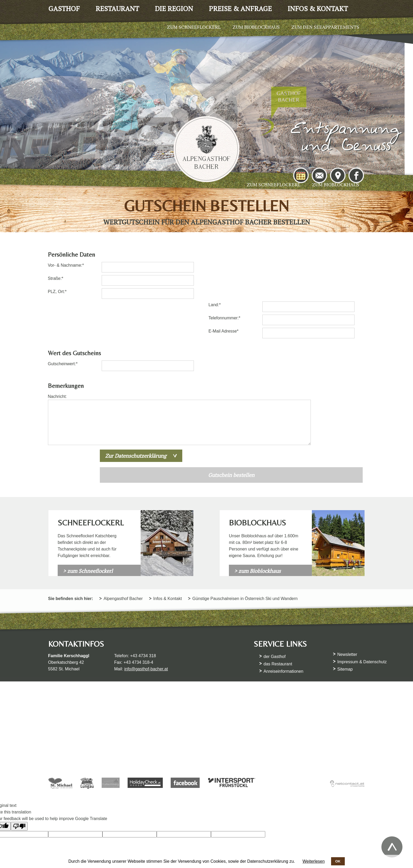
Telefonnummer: (227, 284)
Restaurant (117, 8)
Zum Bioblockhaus (336, 184)
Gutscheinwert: (63, 330)
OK (338, 861)
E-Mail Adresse (226, 297)
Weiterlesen (313, 861)
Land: (220, 271)
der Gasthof (275, 616)
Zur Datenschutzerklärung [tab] (137, 415)
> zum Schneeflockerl (88, 531)
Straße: (57, 284)
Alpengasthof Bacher (124, 559)
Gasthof (64, 8)
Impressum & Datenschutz (362, 622)
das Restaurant (278, 624)
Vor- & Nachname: (67, 271)
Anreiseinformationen (284, 631)
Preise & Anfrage (240, 8)
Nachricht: (58, 363)
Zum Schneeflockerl (274, 184)
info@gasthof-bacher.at (146, 629)
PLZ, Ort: (58, 297)
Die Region (174, 8)
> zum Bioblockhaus (257, 531)
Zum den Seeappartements (325, 27)
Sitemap (345, 629)
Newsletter (348, 614)
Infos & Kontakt (318, 8)
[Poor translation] (19, 788)
